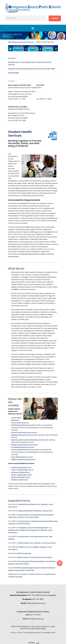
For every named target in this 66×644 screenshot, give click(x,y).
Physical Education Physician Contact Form (36, 511)
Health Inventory (23, 557)
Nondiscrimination (34, 633)
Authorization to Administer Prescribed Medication (38, 521)
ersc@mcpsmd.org (36, 619)
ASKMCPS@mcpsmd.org (36, 603)
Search (55, 19)
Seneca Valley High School (22, 475)
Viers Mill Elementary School (22, 457)
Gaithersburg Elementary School (24, 425)
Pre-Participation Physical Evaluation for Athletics (36, 562)
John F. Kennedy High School (22, 470)
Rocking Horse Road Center (33, 380)
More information (45, 557)
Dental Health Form (26, 543)
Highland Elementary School (22, 435)
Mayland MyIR (13, 73)
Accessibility (46, 633)
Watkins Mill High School (21, 477)
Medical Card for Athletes (29, 547)
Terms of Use (22, 633)
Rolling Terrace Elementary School (25, 445)
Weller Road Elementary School (23, 460)
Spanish (45, 505)
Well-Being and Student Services (21, 42)
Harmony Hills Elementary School (24, 433)
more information (32, 517)
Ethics (53, 633)
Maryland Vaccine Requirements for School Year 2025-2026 (31, 69)
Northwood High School (20, 473)
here (52, 574)
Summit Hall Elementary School (23, 450)
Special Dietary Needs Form (29, 505)
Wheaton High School (20, 480)
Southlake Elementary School (23, 447)
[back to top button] (60, 563)
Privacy (13, 633)
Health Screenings (24, 554)
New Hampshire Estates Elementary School (28, 440)
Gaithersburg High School (21, 468)
